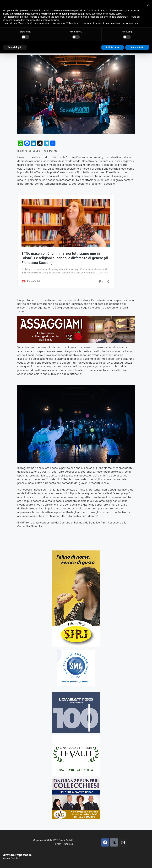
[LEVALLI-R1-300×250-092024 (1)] (76, 737)
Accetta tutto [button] (137, 47)
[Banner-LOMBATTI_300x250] (76, 694)
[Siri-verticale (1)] (76, 552)
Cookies (69, 844)
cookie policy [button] (115, 14)
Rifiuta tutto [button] (112, 47)
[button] (148, 5)
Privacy (58, 844)
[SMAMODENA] (76, 651)
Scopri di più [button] (15, 47)
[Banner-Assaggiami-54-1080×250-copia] (76, 318)
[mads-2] (76, 780)
